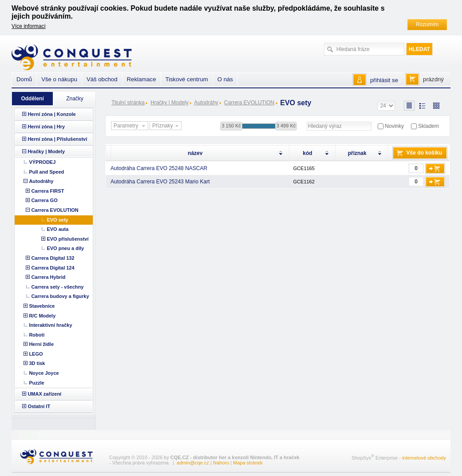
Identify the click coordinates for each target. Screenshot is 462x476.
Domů (24, 79)
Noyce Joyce (44, 373)
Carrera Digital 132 (53, 258)
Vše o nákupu (59, 79)
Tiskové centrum (187, 79)
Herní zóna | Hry (46, 127)
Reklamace (142, 79)
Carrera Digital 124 (53, 268)
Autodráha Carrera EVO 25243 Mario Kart (160, 182)
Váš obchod (102, 79)
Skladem (428, 126)
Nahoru (221, 463)
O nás (225, 79)
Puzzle (36, 383)
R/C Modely (42, 316)
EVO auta (57, 229)
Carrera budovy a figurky (60, 296)
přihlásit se (384, 80)
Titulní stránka (128, 103)
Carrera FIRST (47, 191)
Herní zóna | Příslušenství (57, 139)
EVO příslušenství (67, 239)
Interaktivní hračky (50, 325)
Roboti (37, 335)
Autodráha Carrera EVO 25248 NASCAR (159, 168)
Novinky (394, 126)
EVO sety (57, 220)
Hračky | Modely (170, 103)
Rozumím (427, 24)
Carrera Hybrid (48, 277)
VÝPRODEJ (42, 162)
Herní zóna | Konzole (51, 114)
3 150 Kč (231, 126)
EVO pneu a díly (65, 248)
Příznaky (166, 126)
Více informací (29, 26)
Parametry (130, 126)
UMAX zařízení (44, 394)
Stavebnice (42, 306)
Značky (75, 99)
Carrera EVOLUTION (249, 103)
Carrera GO (44, 200)
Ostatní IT (39, 406)
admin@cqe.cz (193, 463)
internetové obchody (424, 458)
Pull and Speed (46, 172)
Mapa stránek (248, 463)
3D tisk (37, 363)
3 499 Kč (286, 126)
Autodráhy (206, 103)
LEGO (36, 354)
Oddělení (32, 99)
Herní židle (41, 344)
